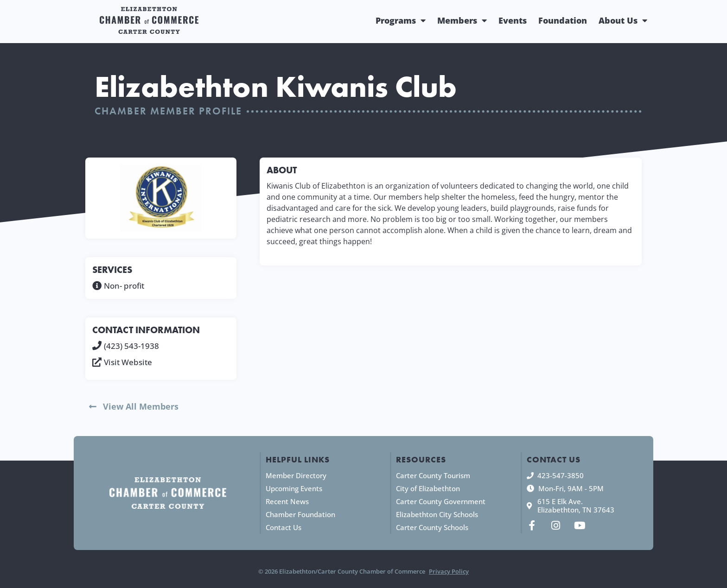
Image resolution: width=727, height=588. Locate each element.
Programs (401, 20)
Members (462, 20)
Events (513, 20)
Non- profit (124, 286)
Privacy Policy (449, 571)
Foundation (563, 20)
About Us (623, 20)
